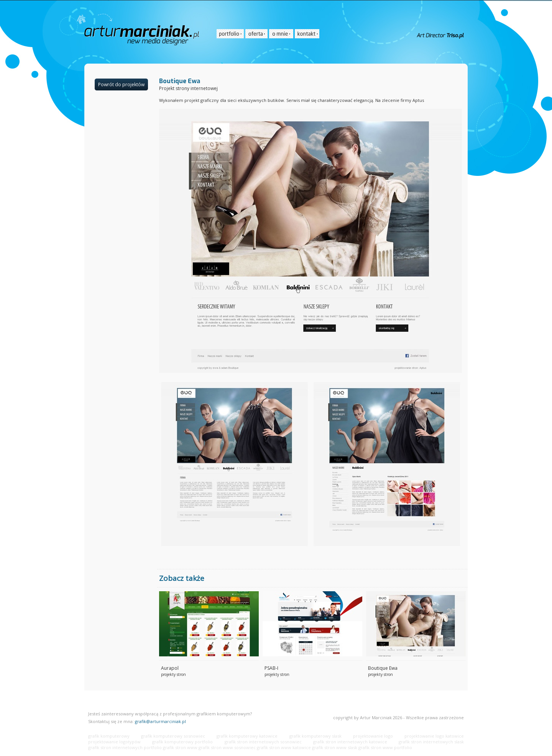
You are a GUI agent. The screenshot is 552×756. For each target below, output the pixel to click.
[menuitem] (230, 34)
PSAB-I (271, 668)
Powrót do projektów (121, 84)
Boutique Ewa (383, 668)
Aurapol (170, 668)
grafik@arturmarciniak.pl (160, 721)
